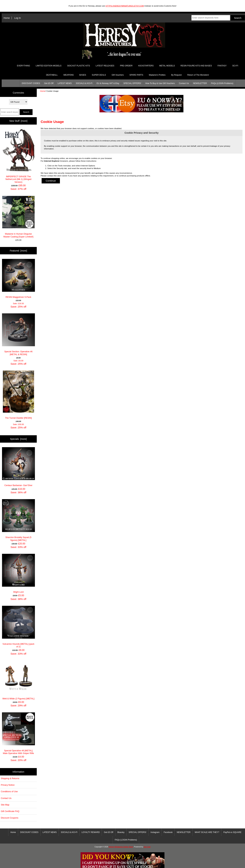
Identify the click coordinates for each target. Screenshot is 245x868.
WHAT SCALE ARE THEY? (207, 832)
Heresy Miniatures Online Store (121, 847)
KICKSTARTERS (146, 66)
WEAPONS (69, 75)
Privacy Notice (8, 785)
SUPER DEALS (99, 75)
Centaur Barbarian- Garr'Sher (18, 467)
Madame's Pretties (157, 75)
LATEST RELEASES (105, 66)
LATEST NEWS (65, 83)
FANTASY (222, 66)
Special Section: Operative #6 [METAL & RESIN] (18, 334)
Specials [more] (18, 439)
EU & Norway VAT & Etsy (108, 83)
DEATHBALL (52, 75)
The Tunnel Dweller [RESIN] (18, 395)
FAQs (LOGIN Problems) (222, 83)
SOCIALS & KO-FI (84, 83)
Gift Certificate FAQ (10, 811)
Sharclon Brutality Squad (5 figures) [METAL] (18, 520)
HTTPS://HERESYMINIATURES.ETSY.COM (125, 6)
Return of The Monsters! (198, 75)
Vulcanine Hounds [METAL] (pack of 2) (18, 627)
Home (7, 18)
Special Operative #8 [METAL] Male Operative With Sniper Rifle (18, 734)
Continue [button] (51, 181)
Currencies (18, 93)
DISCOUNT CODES (31, 83)
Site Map (5, 805)
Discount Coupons (10, 818)
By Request (176, 75)
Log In (18, 18)
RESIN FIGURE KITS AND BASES (196, 66)
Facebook (168, 832)
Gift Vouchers (118, 75)
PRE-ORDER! (126, 66)
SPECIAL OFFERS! (132, 83)
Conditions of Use (9, 791)
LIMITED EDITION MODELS (49, 66)
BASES (83, 75)
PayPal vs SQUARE (232, 832)
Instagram (155, 832)
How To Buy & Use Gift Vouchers (160, 83)
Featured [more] (18, 251)
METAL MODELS (167, 66)
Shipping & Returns (10, 778)
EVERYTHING (23, 66)
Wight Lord (18, 573)
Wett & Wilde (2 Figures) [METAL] (18, 680)
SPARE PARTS (136, 75)
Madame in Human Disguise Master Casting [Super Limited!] (18, 217)
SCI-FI (235, 66)
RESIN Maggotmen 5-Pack (18, 279)
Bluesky (121, 832)
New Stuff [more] (18, 121)
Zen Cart (147, 847)
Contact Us (184, 83)
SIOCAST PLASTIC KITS (79, 66)
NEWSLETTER (200, 83)
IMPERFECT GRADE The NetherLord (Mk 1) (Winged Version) (18, 156)
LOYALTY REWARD (91, 832)
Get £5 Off (49, 83)
